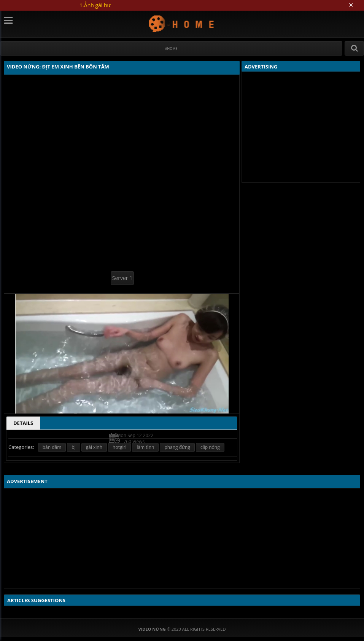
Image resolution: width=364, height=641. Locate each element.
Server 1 (122, 278)
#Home (171, 49)
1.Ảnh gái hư (95, 5)
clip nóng (210, 447)
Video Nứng (182, 23)
